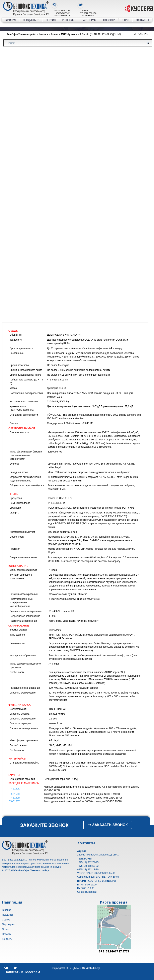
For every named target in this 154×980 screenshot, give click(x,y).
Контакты (142, 20)
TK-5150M (15, 798)
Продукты (31, 20)
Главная (11, 20)
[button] (127, 909)
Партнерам (89, 20)
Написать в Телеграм (22, 972)
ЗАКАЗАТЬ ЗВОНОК (108, 825)
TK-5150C (14, 794)
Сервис (51, 20)
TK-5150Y (14, 801)
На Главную (140, 34)
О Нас (125, 20)
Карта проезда (87, 16)
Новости (109, 20)
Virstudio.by (93, 968)
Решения (68, 20)
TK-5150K (14, 789)
